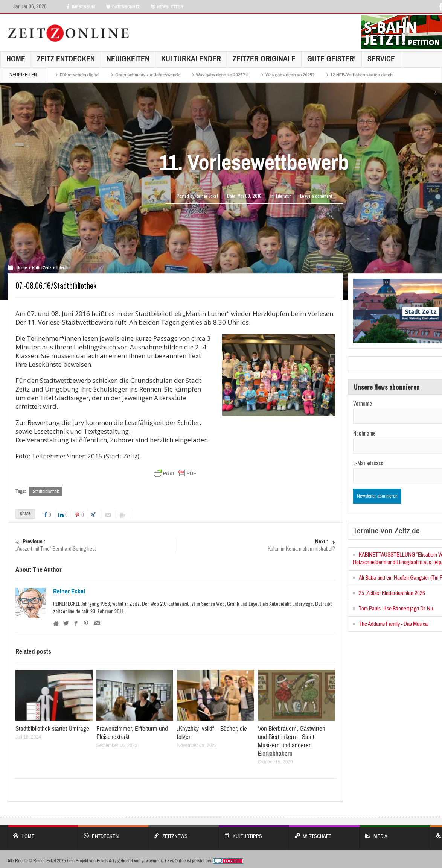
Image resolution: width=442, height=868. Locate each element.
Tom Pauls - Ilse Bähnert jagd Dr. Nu (396, 609)
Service (381, 59)
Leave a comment (316, 196)
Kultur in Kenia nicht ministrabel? (255, 545)
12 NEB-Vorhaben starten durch (362, 75)
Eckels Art (105, 861)
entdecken (113, 832)
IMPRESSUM (80, 7)
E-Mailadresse (368, 463)
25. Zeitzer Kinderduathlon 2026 (392, 593)
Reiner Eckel (69, 592)
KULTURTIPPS (254, 832)
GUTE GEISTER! (331, 59)
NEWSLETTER (167, 7)
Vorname (363, 403)
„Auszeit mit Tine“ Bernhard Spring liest (95, 545)
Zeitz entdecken (66, 59)
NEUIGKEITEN (128, 59)
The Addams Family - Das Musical (394, 624)
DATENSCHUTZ (123, 7)
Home (16, 59)
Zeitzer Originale (264, 59)
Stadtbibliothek (46, 492)
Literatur (283, 196)
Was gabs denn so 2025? (290, 75)
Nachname (364, 433)
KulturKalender (191, 59)
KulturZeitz (42, 268)
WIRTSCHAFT (324, 832)
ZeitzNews (184, 832)
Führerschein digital (80, 75)
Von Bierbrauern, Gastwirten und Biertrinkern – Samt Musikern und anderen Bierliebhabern (292, 741)
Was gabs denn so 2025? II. (223, 75)
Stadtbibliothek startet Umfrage (52, 729)
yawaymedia (153, 861)
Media (395, 832)
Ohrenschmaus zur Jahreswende (148, 75)
